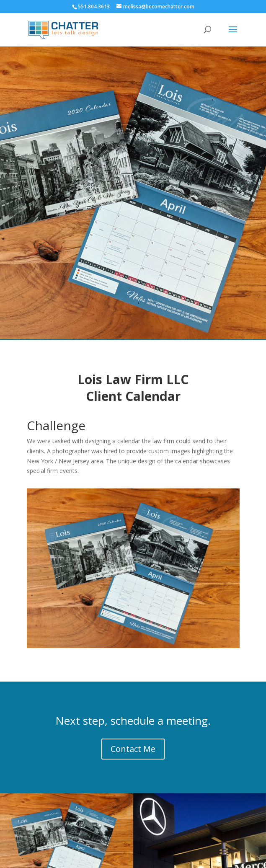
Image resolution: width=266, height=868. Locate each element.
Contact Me (133, 749)
